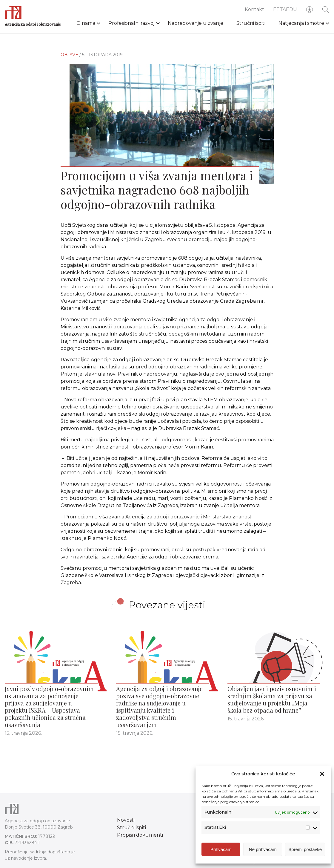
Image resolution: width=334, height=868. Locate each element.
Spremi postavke (305, 849)
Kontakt (254, 9)
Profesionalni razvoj (131, 23)
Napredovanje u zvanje (196, 23)
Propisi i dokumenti (140, 835)
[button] (322, 774)
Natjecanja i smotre (301, 23)
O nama (86, 23)
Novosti (126, 820)
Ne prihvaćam (263, 849)
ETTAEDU (285, 9)
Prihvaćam (221, 849)
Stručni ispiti (251, 23)
